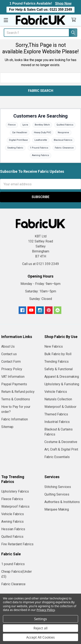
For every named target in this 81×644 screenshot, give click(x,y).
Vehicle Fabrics (56, 392)
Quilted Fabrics (65, 125)
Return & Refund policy (18, 392)
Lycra (25, 125)
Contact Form (11, 362)
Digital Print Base (18, 140)
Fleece (12, 125)
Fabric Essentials (57, 457)
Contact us (9, 354)
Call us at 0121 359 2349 (40, 264)
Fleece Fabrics (12, 499)
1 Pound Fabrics (39, 148)
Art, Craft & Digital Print (61, 449)
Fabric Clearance (64, 148)
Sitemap (7, 427)
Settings (40, 619)
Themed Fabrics (56, 414)
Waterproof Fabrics (15, 506)
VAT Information (13, 377)
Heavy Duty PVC (42, 133)
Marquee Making (57, 509)
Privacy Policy (12, 369)
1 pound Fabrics (13, 564)
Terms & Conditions (16, 399)
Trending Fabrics (57, 362)
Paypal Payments (14, 384)
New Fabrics (54, 346)
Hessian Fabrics (13, 529)
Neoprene (63, 133)
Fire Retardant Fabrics (17, 544)
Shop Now (63, 3)
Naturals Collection (58, 399)
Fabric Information (15, 419)
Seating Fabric (15, 148)
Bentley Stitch (42, 125)
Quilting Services (57, 494)
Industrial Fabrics (57, 422)
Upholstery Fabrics (15, 491)
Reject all (40, 628)
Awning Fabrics (40, 155)
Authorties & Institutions (62, 502)
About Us (8, 346)
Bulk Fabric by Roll (58, 354)
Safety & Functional (58, 369)
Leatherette (41, 140)
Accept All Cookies (41, 637)
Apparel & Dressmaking (62, 377)
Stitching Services (58, 487)
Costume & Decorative (61, 442)
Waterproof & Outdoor (60, 407)
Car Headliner (20, 133)
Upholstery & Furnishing (62, 384)
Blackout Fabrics (63, 140)
